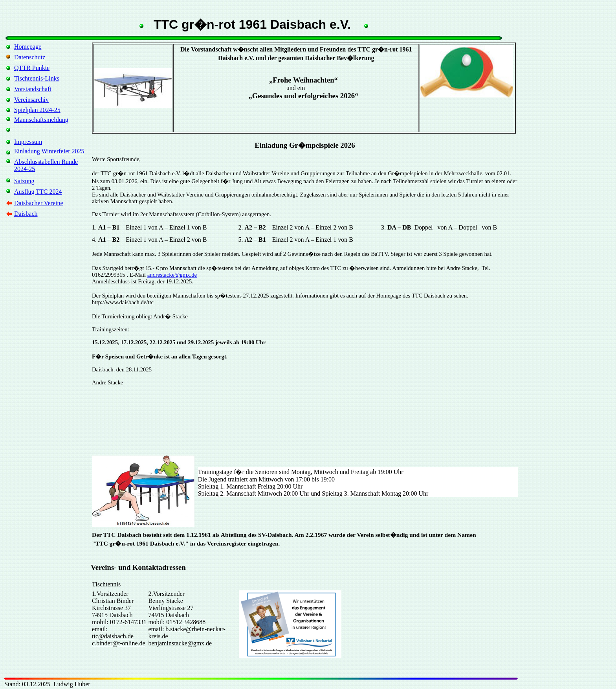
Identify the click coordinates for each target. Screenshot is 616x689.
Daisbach (26, 214)
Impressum (28, 142)
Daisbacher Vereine (39, 203)
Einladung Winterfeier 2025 (49, 151)
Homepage (28, 47)
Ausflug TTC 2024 (38, 192)
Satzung (24, 181)
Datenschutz (30, 57)
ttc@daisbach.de (113, 636)
